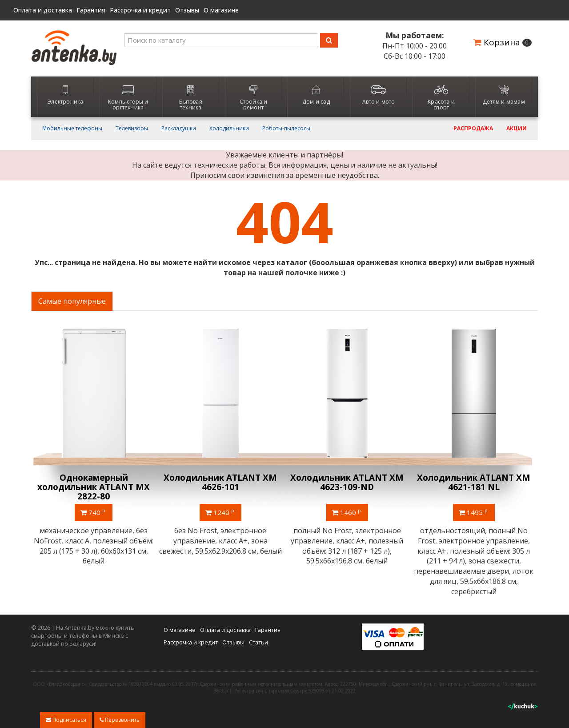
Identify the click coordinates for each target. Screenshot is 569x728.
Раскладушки (179, 129)
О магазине (221, 10)
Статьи (258, 642)
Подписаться (66, 720)
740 (94, 512)
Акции (517, 129)
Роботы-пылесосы (286, 129)
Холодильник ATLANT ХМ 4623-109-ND (348, 482)
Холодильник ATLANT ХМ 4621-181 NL (475, 482)
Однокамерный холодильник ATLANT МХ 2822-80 (94, 487)
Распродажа (473, 129)
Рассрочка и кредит (140, 10)
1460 (348, 512)
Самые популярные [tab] (72, 301)
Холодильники (229, 129)
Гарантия (91, 10)
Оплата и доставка (43, 10)
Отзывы (187, 10)
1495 (475, 512)
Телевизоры (132, 129)
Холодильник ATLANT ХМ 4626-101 (221, 482)
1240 (221, 512)
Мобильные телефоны (72, 129)
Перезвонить (120, 720)
